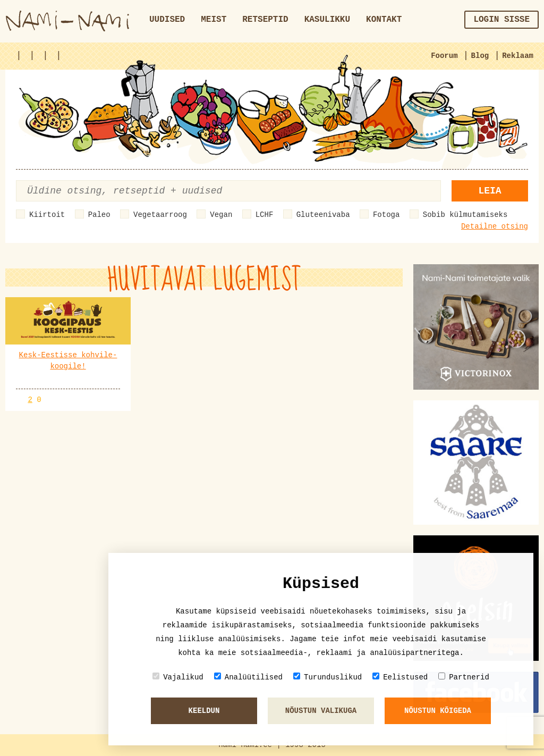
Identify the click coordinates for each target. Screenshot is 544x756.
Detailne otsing (495, 226)
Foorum (444, 56)
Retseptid (265, 20)
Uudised (167, 20)
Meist (214, 20)
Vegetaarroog (160, 215)
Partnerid (464, 677)
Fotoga (386, 215)
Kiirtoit (47, 215)
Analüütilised (248, 677)
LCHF (265, 215)
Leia (490, 191)
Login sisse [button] (501, 20)
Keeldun (204, 711)
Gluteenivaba (323, 215)
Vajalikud (178, 677)
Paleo (99, 215)
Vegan (221, 215)
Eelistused (400, 677)
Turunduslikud (328, 677)
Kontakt (384, 20)
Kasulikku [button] (327, 20)
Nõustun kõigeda (438, 711)
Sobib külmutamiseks (465, 215)
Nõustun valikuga (321, 711)
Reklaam (518, 56)
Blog (480, 56)
